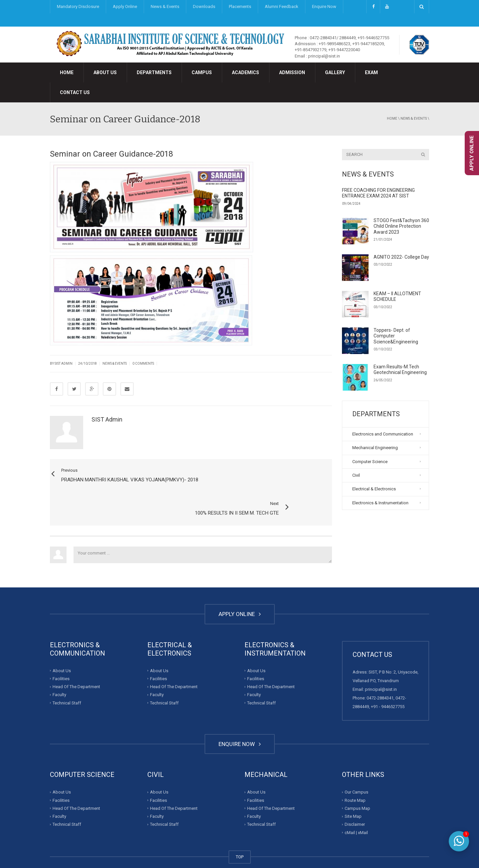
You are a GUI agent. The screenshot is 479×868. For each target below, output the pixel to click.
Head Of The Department (76, 661)
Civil (356, 475)
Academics (245, 72)
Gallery (335, 72)
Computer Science (370, 462)
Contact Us (75, 92)
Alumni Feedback (282, 6)
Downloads (204, 6)
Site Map (353, 790)
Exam (371, 72)
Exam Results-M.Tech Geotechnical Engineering (400, 370)
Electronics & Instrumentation (380, 503)
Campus (202, 72)
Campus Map (357, 782)
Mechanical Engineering (375, 448)
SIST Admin (64, 364)
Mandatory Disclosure (78, 6)
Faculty (59, 669)
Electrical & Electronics (374, 489)
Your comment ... (203, 529)
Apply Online (125, 6)
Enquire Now (324, 6)
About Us (105, 72)
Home (67, 72)
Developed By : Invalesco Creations (298, 850)
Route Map (355, 774)
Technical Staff (67, 677)
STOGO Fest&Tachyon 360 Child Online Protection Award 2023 (401, 226)
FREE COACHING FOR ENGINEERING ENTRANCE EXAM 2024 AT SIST (378, 193)
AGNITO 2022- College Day (401, 257)
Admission (292, 72)
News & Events (165, 6)
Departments (154, 72)
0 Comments (143, 364)
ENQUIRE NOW (240, 718)
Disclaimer (355, 798)
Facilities (61, 653)
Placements (240, 6)
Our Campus (356, 766)
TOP (240, 831)
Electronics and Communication (383, 434)
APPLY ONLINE (240, 588)
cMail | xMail (356, 806)
